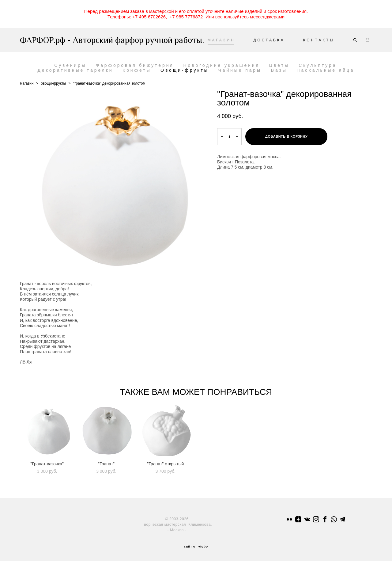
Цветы (279, 65)
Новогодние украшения (222, 65)
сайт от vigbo (196, 547)
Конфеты (137, 70)
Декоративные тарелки (75, 70)
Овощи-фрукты (185, 70)
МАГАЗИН (221, 40)
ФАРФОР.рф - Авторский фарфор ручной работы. (82, 40)
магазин (27, 83)
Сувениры (70, 65)
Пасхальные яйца (325, 70)
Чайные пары (240, 70)
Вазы (279, 70)
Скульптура (318, 65)
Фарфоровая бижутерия (135, 65)
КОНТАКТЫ (319, 40)
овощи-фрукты (53, 83)
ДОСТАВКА (269, 40)
